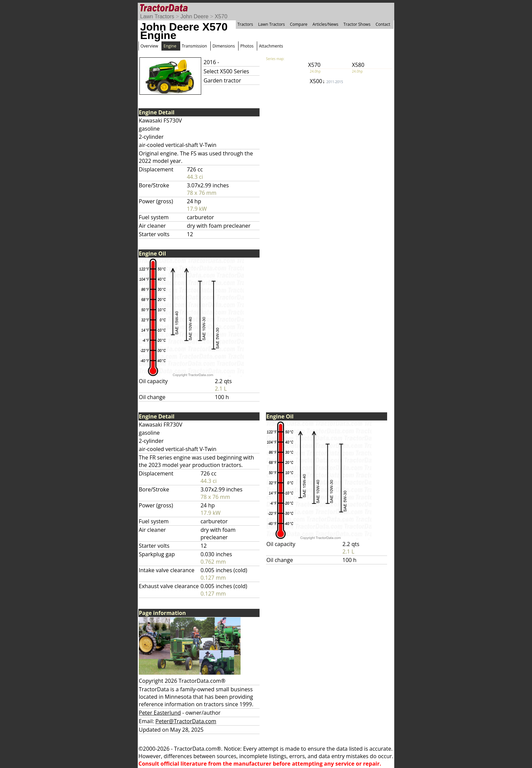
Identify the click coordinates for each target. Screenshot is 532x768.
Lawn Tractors (157, 16)
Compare (299, 24)
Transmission (194, 46)
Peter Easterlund (160, 713)
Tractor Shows (357, 24)
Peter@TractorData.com (186, 721)
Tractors (245, 24)
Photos (247, 46)
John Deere (195, 16)
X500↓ (326, 81)
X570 (221, 16)
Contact (383, 24)
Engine (170, 46)
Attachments (271, 46)
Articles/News (325, 24)
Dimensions (224, 46)
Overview (149, 46)
